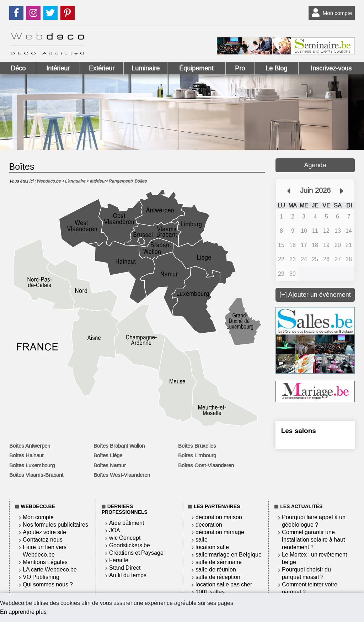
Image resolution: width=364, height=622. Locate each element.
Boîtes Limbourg (197, 455)
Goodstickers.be (130, 545)
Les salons (299, 431)
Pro (240, 68)
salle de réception (218, 577)
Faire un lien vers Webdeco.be (45, 551)
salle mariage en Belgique (229, 555)
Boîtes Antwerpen (30, 446)
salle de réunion (216, 570)
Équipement (196, 68)
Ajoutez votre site (44, 532)
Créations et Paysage (136, 553)
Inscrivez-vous (331, 68)
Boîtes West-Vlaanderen (122, 475)
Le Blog (276, 68)
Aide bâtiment (127, 523)
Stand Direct (125, 568)
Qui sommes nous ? (48, 584)
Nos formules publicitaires (55, 525)
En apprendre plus (23, 612)
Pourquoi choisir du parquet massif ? (306, 573)
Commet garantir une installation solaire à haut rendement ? (313, 540)
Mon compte (330, 13)
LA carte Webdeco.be (50, 570)
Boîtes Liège (108, 455)
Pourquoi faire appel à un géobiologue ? (314, 521)
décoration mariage (220, 532)
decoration (209, 525)
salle (202, 540)
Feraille (119, 560)
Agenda (315, 165)
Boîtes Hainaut (26, 455)
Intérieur (58, 68)
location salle (212, 547)
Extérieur (102, 68)
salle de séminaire (219, 562)
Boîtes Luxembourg (32, 465)
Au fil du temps (128, 575)
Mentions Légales (45, 562)
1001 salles (210, 592)
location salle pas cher (224, 584)
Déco (18, 68)
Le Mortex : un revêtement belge (314, 558)
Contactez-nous (43, 540)
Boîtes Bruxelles (197, 446)
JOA (115, 530)
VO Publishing (41, 577)
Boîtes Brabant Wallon (119, 446)
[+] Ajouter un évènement (315, 295)
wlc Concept (125, 538)
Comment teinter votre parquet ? (310, 588)
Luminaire (146, 68)
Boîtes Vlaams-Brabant (36, 475)
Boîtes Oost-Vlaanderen (206, 465)
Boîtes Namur (110, 465)
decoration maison (219, 517)
